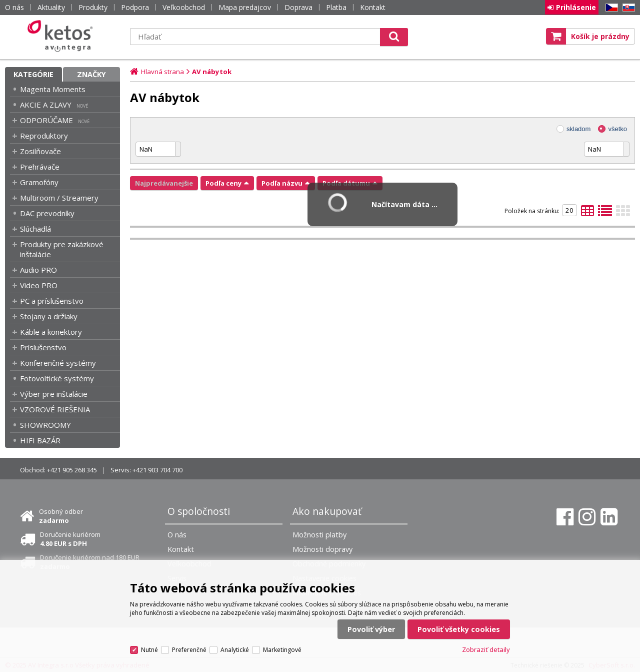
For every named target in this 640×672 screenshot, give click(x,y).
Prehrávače (40, 167)
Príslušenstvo (43, 347)
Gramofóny (39, 182)
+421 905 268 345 (72, 470)
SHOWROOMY (45, 425)
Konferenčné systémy (58, 363)
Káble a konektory (51, 332)
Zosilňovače (40, 151)
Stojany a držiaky (49, 316)
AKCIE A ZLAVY (46, 105)
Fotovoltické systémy (57, 378)
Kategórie (33, 74)
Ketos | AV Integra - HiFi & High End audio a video (62, 36)
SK (627, 8)
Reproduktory (44, 136)
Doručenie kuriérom (70, 539)
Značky (91, 74)
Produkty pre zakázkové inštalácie (62, 249)
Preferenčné (189, 650)
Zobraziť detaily (486, 649)
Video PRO (39, 285)
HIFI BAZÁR (40, 440)
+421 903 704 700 (157, 470)
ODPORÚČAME (46, 120)
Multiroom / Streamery (59, 198)
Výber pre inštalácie (54, 394)
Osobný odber (61, 516)
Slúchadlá (35, 229)
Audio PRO (38, 270)
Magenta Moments (53, 89)
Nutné (149, 650)
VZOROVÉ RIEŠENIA (55, 409)
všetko (617, 129)
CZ (610, 8)
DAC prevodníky (47, 213)
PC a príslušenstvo (52, 301)
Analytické (235, 650)
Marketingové (282, 650)
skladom (578, 129)
